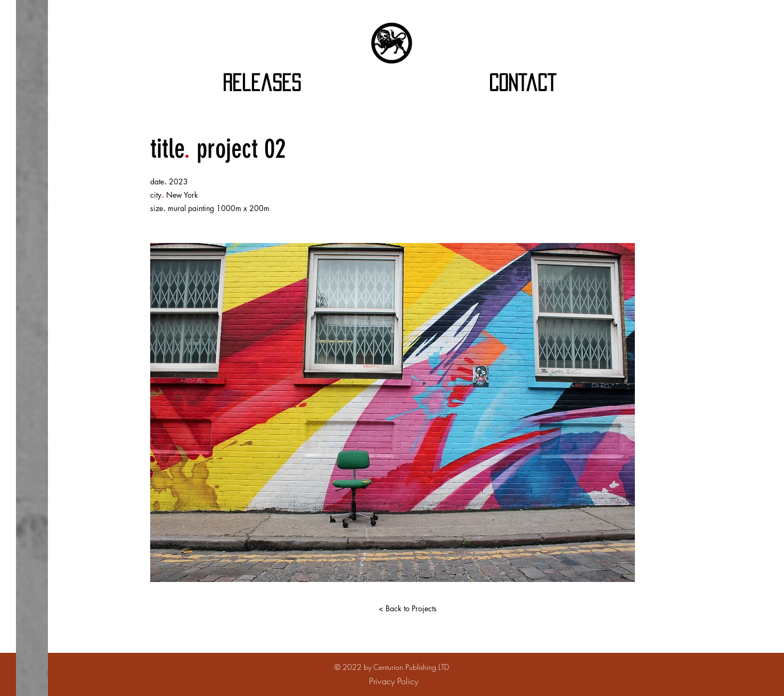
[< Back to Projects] (407, 609)
